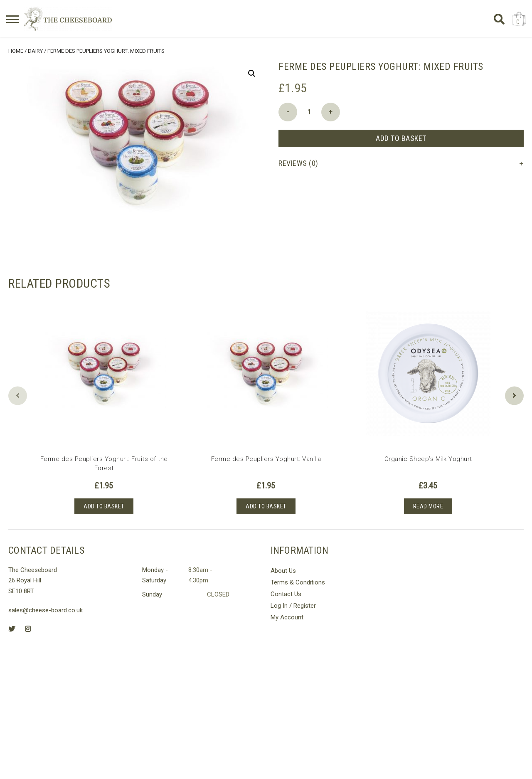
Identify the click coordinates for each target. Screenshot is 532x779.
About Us (283, 570)
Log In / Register (293, 605)
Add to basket (401, 138)
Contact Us (286, 594)
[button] (252, 73)
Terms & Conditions (298, 582)
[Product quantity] (309, 112)
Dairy (35, 51)
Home (16, 51)
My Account (287, 617)
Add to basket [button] (104, 506)
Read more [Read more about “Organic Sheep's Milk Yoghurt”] (428, 506)
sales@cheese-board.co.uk (46, 610)
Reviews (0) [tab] (298, 163)
